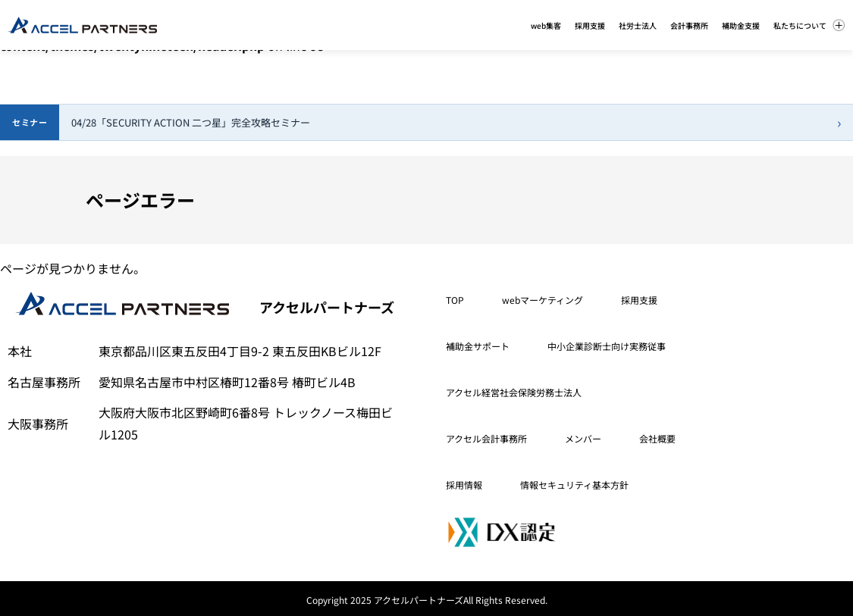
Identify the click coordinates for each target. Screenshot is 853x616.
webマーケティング (543, 300)
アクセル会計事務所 (486, 438)
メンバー (583, 438)
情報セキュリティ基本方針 (574, 485)
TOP (455, 300)
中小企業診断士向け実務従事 (607, 346)
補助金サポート (478, 346)
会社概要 (657, 438)
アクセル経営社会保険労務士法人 (514, 392)
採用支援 (639, 300)
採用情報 (464, 485)
